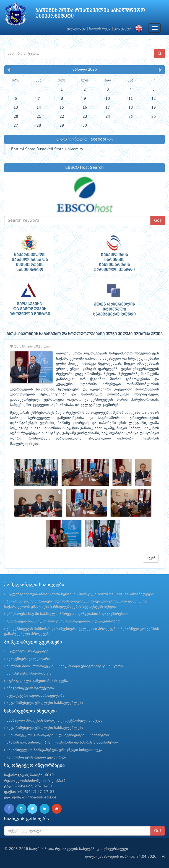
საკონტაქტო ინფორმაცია (29, 674)
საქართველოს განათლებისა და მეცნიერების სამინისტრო (58, 735)
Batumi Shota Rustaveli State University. (47, 149)
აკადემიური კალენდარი (28, 659)
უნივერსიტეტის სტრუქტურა (30, 688)
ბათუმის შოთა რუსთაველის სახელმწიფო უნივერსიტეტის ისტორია (65, 666)
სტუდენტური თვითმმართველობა (36, 696)
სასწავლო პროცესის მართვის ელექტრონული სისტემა (55, 721)
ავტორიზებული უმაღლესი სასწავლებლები (45, 703)
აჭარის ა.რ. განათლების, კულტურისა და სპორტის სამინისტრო (62, 743)
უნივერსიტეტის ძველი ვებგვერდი (36, 758)
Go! (158, 221)
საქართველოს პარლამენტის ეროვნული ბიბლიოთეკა (54, 750)
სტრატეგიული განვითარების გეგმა (37, 681)
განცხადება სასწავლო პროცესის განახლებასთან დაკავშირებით (63, 621)
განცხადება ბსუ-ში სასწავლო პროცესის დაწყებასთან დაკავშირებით (67, 614)
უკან (151, 558)
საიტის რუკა (100, 29)
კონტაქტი (122, 29)
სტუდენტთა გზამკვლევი (28, 651)
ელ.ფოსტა (76, 29)
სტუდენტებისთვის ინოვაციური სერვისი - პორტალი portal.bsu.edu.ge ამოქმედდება (80, 594)
